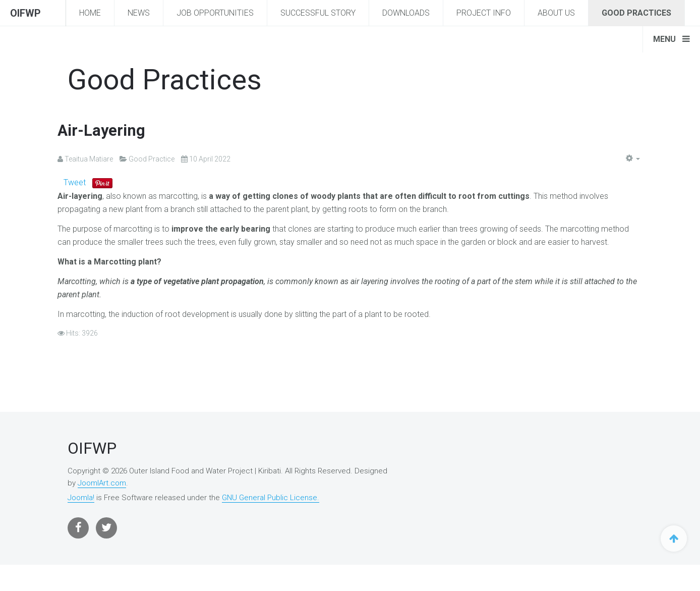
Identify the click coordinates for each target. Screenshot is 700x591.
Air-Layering (103, 130)
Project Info (484, 13)
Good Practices (636, 13)
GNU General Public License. (271, 498)
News (139, 13)
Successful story (318, 13)
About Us (556, 13)
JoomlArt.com (102, 483)
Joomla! (81, 498)
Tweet (75, 182)
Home (90, 13)
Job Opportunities (215, 13)
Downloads (406, 13)
